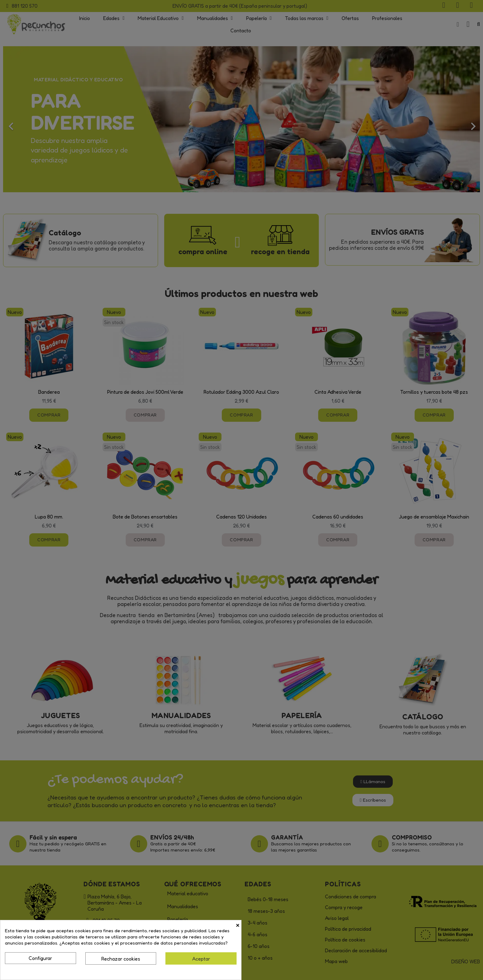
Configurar (40, 958)
